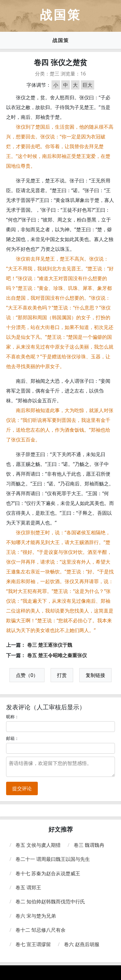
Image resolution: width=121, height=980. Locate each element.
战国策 (61, 40)
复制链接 (95, 675)
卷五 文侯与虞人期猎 (38, 845)
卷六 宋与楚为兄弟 (36, 916)
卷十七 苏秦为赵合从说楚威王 (48, 873)
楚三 (55, 74)
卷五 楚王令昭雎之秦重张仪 (57, 655)
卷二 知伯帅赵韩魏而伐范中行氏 (50, 901)
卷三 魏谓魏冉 (89, 845)
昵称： (12, 717)
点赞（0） (27, 675)
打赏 (62, 675)
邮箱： (12, 738)
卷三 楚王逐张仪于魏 (50, 645)
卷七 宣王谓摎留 (33, 944)
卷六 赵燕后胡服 (82, 944)
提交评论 (22, 788)
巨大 (87, 85)
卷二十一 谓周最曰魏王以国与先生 (53, 859)
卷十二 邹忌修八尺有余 (41, 930)
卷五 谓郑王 (28, 887)
